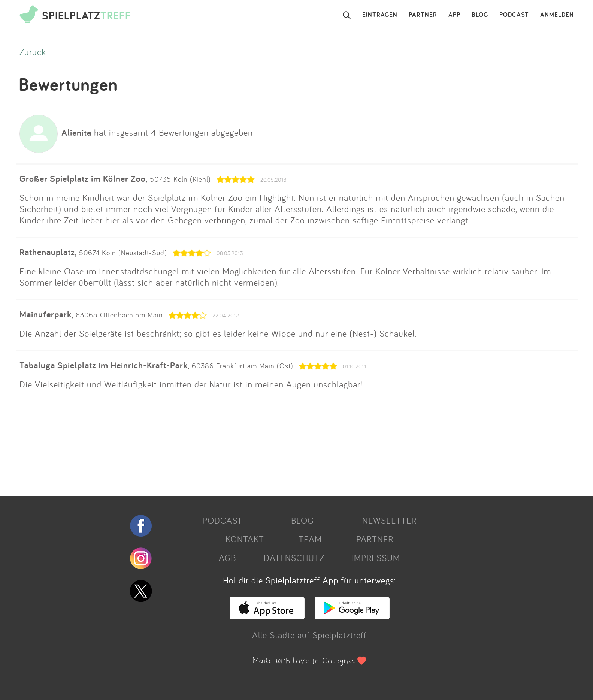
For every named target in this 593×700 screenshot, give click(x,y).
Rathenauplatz (47, 252)
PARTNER (423, 15)
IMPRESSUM (376, 558)
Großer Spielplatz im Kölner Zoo (83, 179)
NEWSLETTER (389, 520)
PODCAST (514, 15)
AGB (227, 558)
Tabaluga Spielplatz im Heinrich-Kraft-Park (104, 365)
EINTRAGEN (380, 15)
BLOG (480, 15)
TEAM (310, 539)
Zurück (33, 52)
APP (454, 15)
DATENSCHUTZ (294, 558)
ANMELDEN (557, 15)
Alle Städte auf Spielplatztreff (309, 635)
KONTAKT (245, 539)
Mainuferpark (46, 314)
